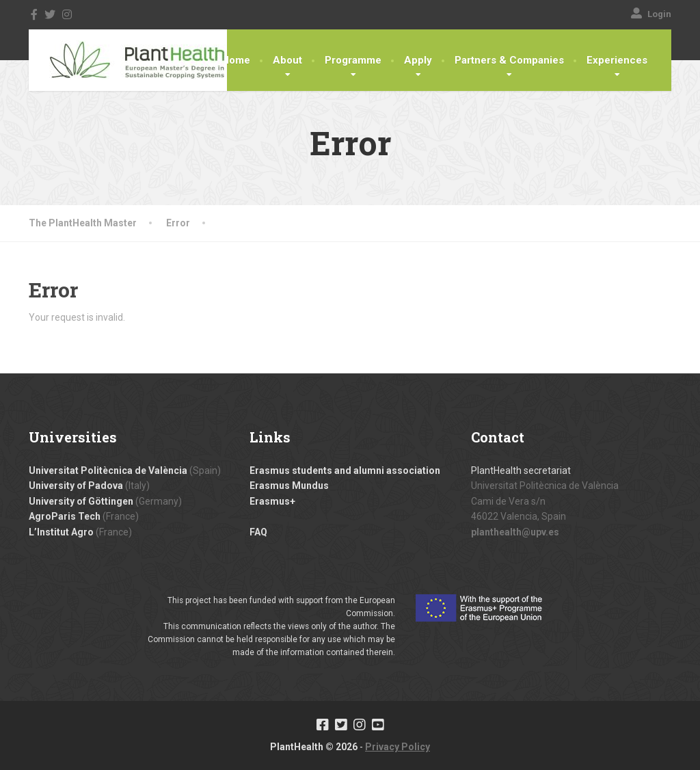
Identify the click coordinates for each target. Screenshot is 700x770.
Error (178, 223)
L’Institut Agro (61, 532)
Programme (353, 60)
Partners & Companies (509, 60)
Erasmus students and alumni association (345, 470)
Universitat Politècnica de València (108, 470)
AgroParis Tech (65, 516)
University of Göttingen (81, 501)
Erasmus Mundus (289, 486)
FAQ (258, 532)
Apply (418, 60)
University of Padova (76, 486)
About (287, 60)
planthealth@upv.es (515, 532)
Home (236, 60)
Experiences (617, 60)
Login (651, 14)
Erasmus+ (272, 501)
